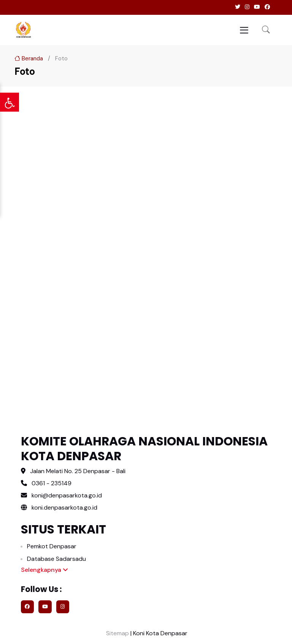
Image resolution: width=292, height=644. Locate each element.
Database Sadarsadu (56, 559)
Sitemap (117, 633)
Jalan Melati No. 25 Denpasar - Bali (78, 471)
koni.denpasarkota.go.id (59, 507)
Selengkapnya (44, 570)
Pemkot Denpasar (52, 546)
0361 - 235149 (52, 483)
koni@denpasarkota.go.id (67, 495)
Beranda (29, 58)
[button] (266, 30)
